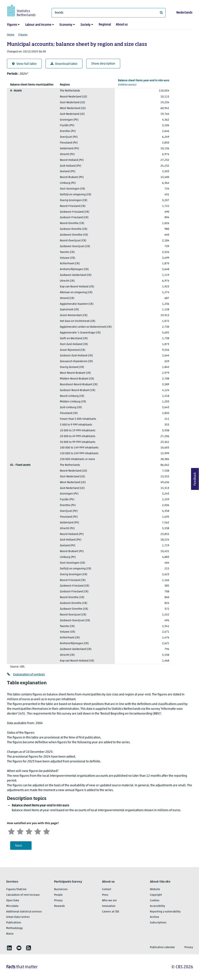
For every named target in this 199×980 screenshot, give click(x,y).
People (58, 895)
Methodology (14, 928)
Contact (107, 889)
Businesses (61, 889)
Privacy (58, 901)
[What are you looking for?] (109, 13)
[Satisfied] (38, 831)
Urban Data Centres (18, 917)
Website (155, 889)
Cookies (155, 901)
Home (11, 35)
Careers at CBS (111, 912)
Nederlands (184, 13)
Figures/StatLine (16, 889)
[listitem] (9, 948)
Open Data (13, 901)
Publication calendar (162, 947)
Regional (105, 25)
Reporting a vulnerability (165, 912)
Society (85, 25)
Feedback (195, 479)
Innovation (109, 906)
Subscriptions (158, 923)
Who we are (109, 901)
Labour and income (38, 25)
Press (105, 895)
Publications (14, 923)
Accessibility (157, 906)
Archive (154, 917)
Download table (64, 64)
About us (122, 25)
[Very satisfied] (47, 831)
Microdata (12, 906)
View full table (24, 64)
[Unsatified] (20, 831)
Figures (12, 25)
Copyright (156, 895)
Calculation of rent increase (23, 895)
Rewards (59, 906)
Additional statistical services (24, 912)
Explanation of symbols (29, 675)
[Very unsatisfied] (11, 831)
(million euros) (144, 82)
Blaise (10, 934)
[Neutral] (29, 831)
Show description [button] (103, 64)
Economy (66, 25)
